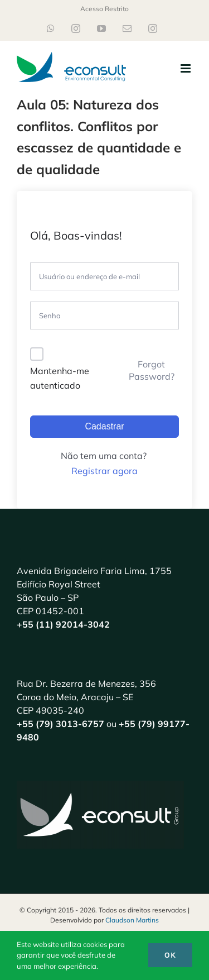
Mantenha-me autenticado (60, 378)
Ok (170, 955)
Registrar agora (104, 471)
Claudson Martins (132, 920)
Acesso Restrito (104, 9)
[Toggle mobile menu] (186, 68)
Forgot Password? (152, 370)
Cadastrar (104, 426)
